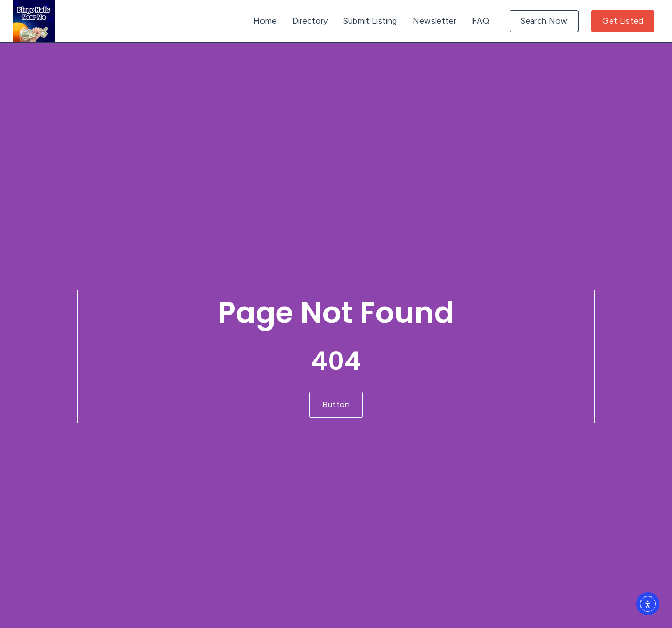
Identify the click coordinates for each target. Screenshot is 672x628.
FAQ (481, 21)
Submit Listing (370, 21)
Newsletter (434, 21)
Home (265, 21)
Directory (310, 21)
